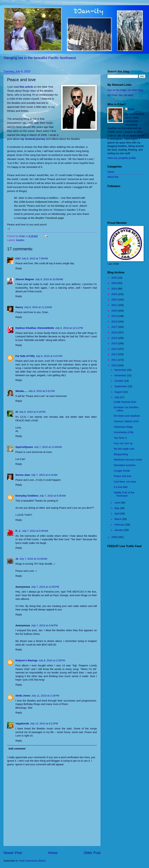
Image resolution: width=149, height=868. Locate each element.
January (119, 530)
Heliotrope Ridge (123, 427)
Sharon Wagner (25, 279)
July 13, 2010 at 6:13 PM (44, 724)
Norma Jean (23, 475)
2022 (115, 300)
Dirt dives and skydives (127, 416)
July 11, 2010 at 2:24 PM (45, 696)
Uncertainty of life (124, 432)
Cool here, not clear (125, 482)
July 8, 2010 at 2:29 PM (52, 660)
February (120, 525)
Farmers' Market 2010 (126, 421)
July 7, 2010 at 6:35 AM (53, 496)
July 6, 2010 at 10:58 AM (49, 279)
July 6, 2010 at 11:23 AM (38, 307)
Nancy (19, 307)
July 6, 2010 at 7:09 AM (35, 258)
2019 (115, 316)
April (117, 514)
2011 (115, 360)
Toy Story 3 (120, 438)
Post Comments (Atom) (32, 861)
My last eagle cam (124, 449)
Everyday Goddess (27, 496)
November (121, 375)
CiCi (18, 258)
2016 (115, 332)
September (121, 386)
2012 (115, 354)
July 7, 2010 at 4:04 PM (44, 625)
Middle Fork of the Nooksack (124, 494)
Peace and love (123, 476)
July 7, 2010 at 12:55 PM (45, 587)
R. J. (18, 531)
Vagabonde (22, 724)
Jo (17, 559)
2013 (115, 349)
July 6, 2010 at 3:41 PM (49, 356)
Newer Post (13, 853)
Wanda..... (21, 391)
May (117, 508)
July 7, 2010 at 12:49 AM (48, 447)
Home (53, 853)
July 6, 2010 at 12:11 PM (69, 328)
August (119, 392)
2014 (115, 343)
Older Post (92, 853)
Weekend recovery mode (128, 460)
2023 (115, 294)
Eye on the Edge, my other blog (125, 90)
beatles (20, 240)
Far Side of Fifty (25, 356)
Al (17, 412)
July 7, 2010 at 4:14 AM (44, 475)
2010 (115, 365)
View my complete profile (122, 158)
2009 (115, 537)
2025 (115, 283)
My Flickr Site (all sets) (120, 95)
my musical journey (33, 139)
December (121, 370)
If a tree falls (121, 487)
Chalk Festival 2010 (125, 402)
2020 (115, 311)
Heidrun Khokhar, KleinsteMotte (35, 328)
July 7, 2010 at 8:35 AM (35, 531)
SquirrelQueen (24, 447)
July (117, 397)
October (119, 381)
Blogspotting (121, 454)
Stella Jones (23, 696)
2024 (115, 289)
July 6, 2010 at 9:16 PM (32, 412)
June (117, 503)
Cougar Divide (122, 471)
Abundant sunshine (125, 465)
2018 (115, 322)
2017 (115, 327)
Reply (19, 268)
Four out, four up (123, 443)
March (118, 519)
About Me (113, 177)
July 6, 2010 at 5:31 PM (41, 391)
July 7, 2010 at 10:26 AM (33, 559)
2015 (115, 338)
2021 (115, 305)
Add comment (17, 749)
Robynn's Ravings (27, 660)
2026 (115, 278)
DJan (132, 109)
